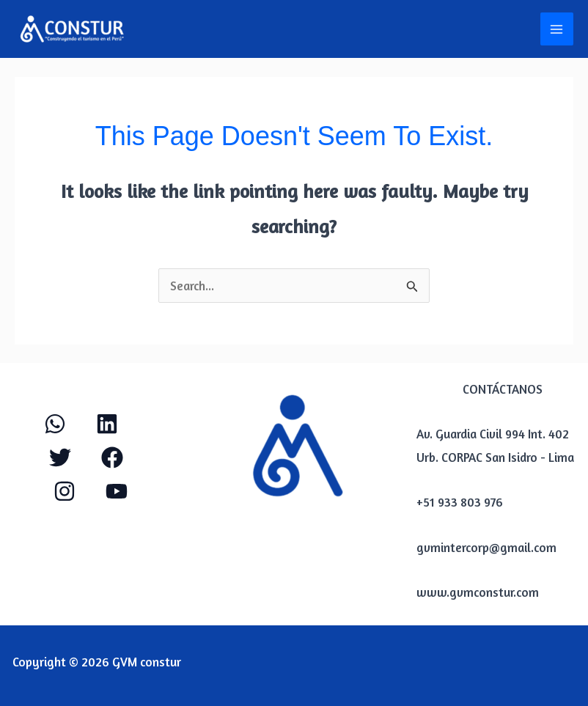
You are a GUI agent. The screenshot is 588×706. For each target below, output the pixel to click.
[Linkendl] (107, 424)
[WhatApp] (55, 424)
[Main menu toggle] (557, 29)
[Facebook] (112, 457)
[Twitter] (60, 457)
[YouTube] (117, 491)
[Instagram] (65, 491)
